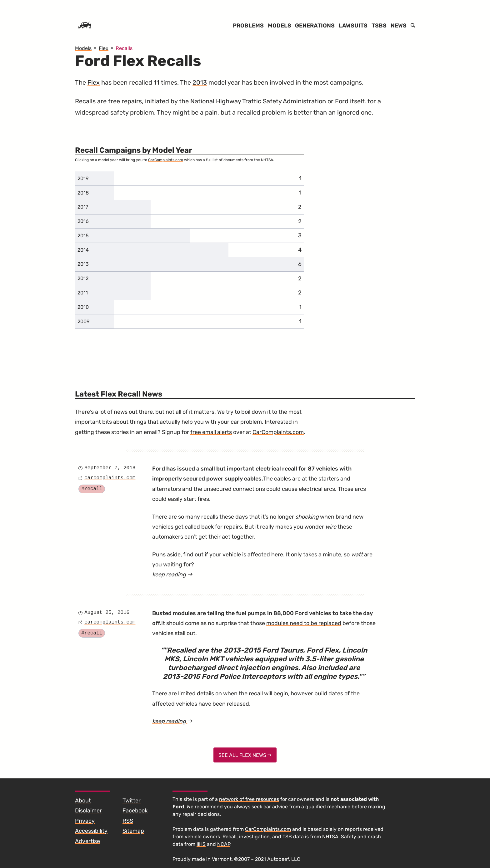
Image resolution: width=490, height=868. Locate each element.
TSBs (379, 26)
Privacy (85, 821)
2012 (83, 278)
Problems (248, 26)
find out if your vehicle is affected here (233, 555)
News (399, 26)
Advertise (87, 841)
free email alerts (211, 432)
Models (280, 26)
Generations (315, 26)
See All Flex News (245, 755)
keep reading (172, 575)
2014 (83, 250)
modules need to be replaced (304, 623)
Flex (94, 82)
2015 (83, 236)
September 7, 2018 (110, 468)
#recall (92, 489)
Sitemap (133, 831)
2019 (83, 178)
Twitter (132, 801)
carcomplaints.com (110, 478)
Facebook (135, 811)
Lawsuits (353, 26)
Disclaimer (88, 811)
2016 (83, 221)
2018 (83, 193)
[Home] (84, 26)
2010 (83, 307)
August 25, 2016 (107, 613)
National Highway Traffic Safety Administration (258, 101)
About (83, 801)
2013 (200, 82)
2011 (83, 293)
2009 (83, 321)
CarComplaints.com (166, 160)
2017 (83, 207)
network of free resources (249, 799)
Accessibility (91, 831)
